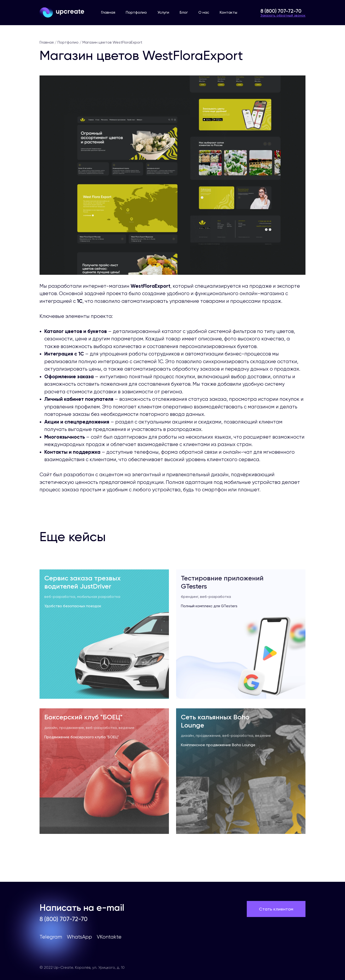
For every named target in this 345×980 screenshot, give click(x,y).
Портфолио (136, 12)
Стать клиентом (276, 909)
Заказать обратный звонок (283, 15)
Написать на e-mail (82, 908)
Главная (108, 12)
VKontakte (109, 937)
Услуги (163, 12)
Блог (184, 12)
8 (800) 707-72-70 (281, 11)
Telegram (51, 937)
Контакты (228, 12)
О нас (204, 12)
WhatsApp (79, 937)
